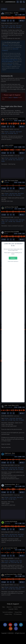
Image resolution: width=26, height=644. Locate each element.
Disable (13, 258)
